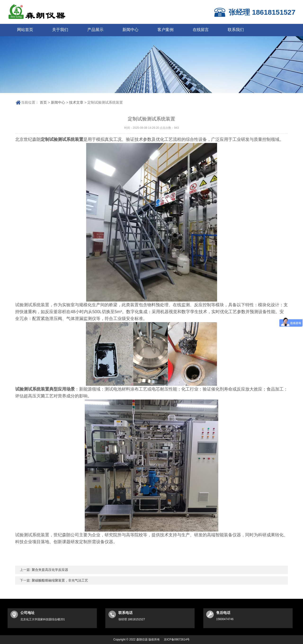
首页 (43, 102)
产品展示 (95, 30)
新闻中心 (130, 30)
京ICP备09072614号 (177, 640)
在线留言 (201, 30)
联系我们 (236, 30)
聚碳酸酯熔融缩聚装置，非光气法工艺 (59, 580)
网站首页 (25, 30)
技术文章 (76, 102)
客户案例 (165, 30)
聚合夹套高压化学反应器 (49, 570)
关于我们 (60, 30)
